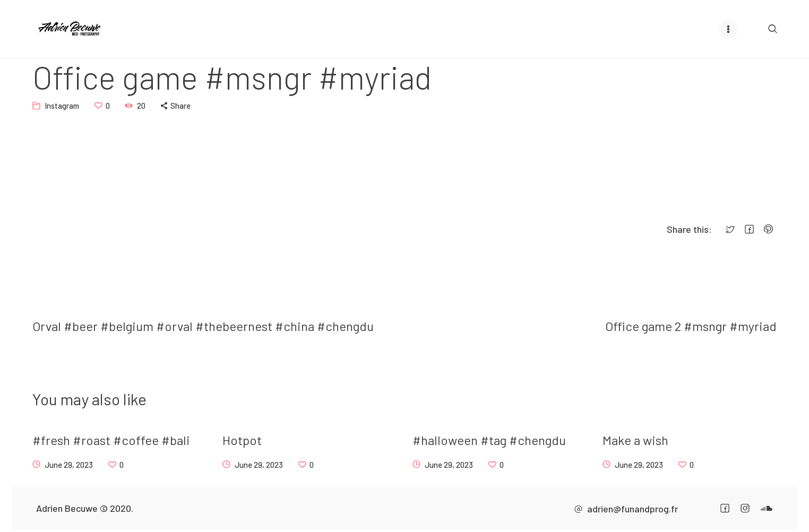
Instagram (62, 105)
